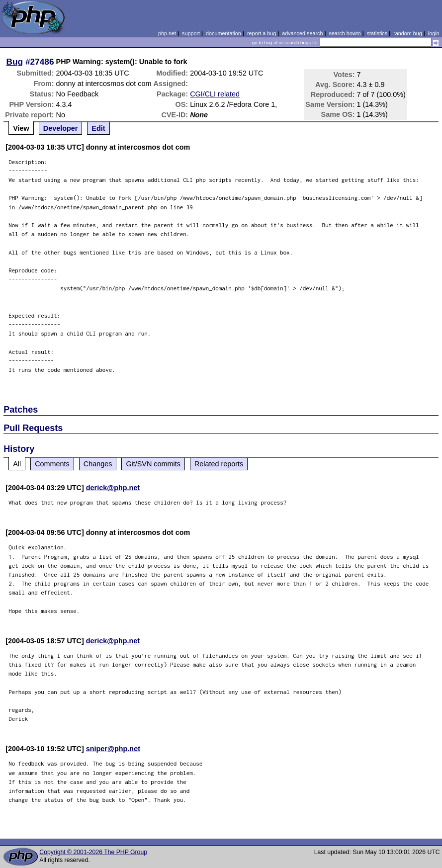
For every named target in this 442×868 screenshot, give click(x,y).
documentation (223, 33)
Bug (15, 62)
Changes (98, 464)
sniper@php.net (113, 749)
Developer (61, 128)
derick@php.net (113, 488)
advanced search (302, 33)
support (191, 33)
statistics (377, 33)
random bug (408, 33)
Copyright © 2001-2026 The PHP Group (93, 852)
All (17, 464)
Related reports (219, 464)
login (434, 33)
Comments (52, 464)
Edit (98, 128)
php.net (167, 33)
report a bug (262, 33)
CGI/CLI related (215, 94)
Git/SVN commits (153, 464)
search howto (345, 33)
